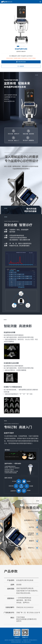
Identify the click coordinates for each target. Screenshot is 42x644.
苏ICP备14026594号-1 (33, 640)
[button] (18, 46)
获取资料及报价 (21, 62)
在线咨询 (21, 66)
